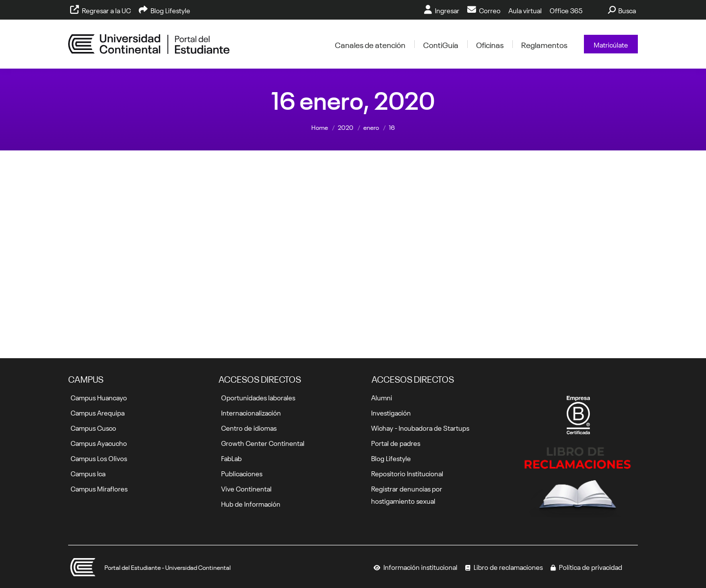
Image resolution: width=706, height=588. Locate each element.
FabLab (231, 458)
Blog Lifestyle (391, 458)
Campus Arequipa (98, 412)
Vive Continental (246, 488)
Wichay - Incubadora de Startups (420, 427)
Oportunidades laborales (258, 397)
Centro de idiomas (249, 427)
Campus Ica (88, 473)
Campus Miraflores (99, 488)
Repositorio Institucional (407, 473)
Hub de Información (251, 503)
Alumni (382, 397)
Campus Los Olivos (99, 458)
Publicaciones (242, 473)
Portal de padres (396, 442)
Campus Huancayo (99, 397)
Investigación (391, 412)
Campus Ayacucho (99, 442)
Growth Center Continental (263, 442)
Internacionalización (251, 412)
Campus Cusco (93, 427)
